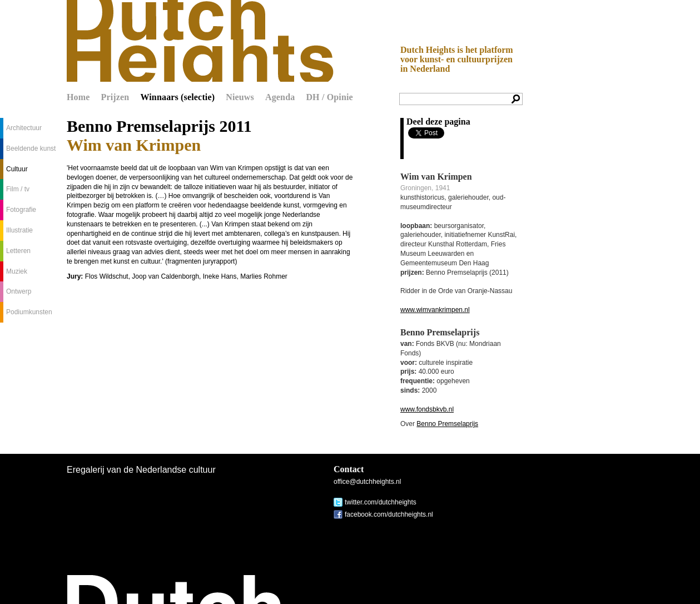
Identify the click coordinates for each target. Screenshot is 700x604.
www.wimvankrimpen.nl (435, 310)
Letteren (18, 251)
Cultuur (17, 169)
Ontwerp (19, 291)
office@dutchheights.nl (367, 482)
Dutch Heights (200, 41)
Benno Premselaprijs (447, 424)
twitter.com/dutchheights (381, 502)
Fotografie (21, 210)
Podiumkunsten (29, 312)
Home (78, 97)
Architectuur (24, 128)
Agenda (280, 97)
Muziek (17, 271)
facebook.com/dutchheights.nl (389, 514)
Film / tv (18, 189)
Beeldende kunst (31, 148)
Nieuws (240, 97)
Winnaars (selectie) (177, 97)
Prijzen (115, 97)
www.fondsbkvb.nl (427, 409)
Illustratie (19, 230)
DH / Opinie (329, 97)
